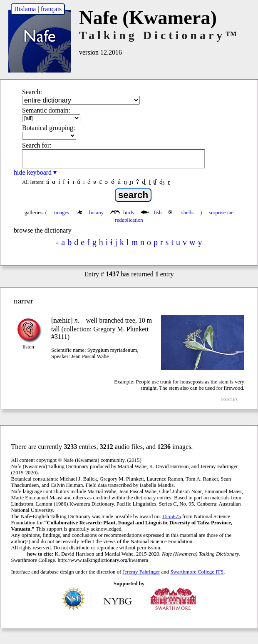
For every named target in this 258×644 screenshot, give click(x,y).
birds (123, 213)
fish (152, 213)
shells (181, 213)
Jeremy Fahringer (141, 572)
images (62, 213)
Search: (32, 92)
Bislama (25, 9)
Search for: (37, 145)
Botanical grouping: (49, 128)
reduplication (129, 220)
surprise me (221, 213)
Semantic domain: (46, 110)
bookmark (229, 399)
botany (91, 213)
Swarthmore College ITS (197, 572)
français (51, 9)
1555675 (172, 516)
